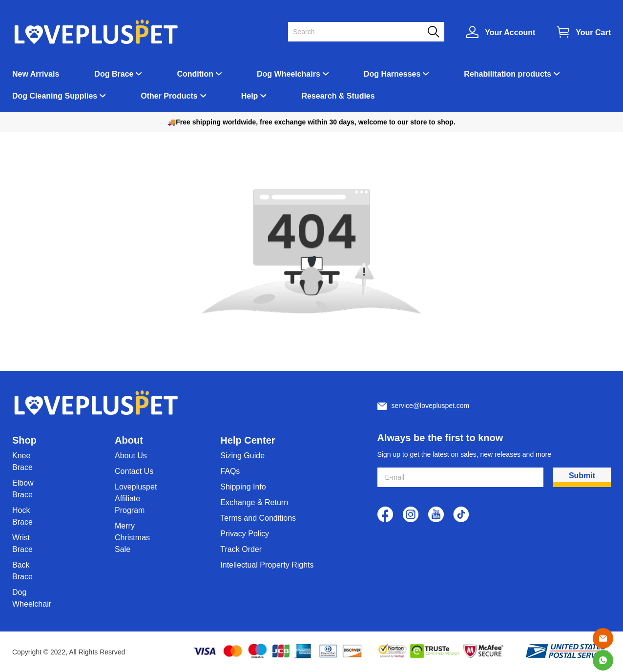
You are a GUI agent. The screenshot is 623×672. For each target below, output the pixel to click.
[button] (434, 32)
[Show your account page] (501, 32)
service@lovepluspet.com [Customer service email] (431, 406)
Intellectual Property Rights (267, 565)
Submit (582, 476)
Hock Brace (22, 516)
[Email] (603, 638)
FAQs (230, 471)
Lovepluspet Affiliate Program (136, 499)
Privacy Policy (245, 534)
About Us (131, 456)
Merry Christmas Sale (132, 538)
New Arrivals (36, 74)
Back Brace (22, 571)
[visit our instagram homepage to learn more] (411, 514)
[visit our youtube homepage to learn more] (436, 514)
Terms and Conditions (258, 518)
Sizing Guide (242, 456)
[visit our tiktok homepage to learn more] (461, 514)
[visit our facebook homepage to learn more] (385, 514)
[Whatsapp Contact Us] (603, 660)
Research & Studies (338, 96)
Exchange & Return (254, 502)
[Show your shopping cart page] (584, 32)
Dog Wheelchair (32, 598)
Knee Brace (22, 461)
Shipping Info (243, 487)
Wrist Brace (22, 543)
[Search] (360, 32)
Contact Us (134, 471)
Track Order (241, 549)
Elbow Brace (23, 489)
